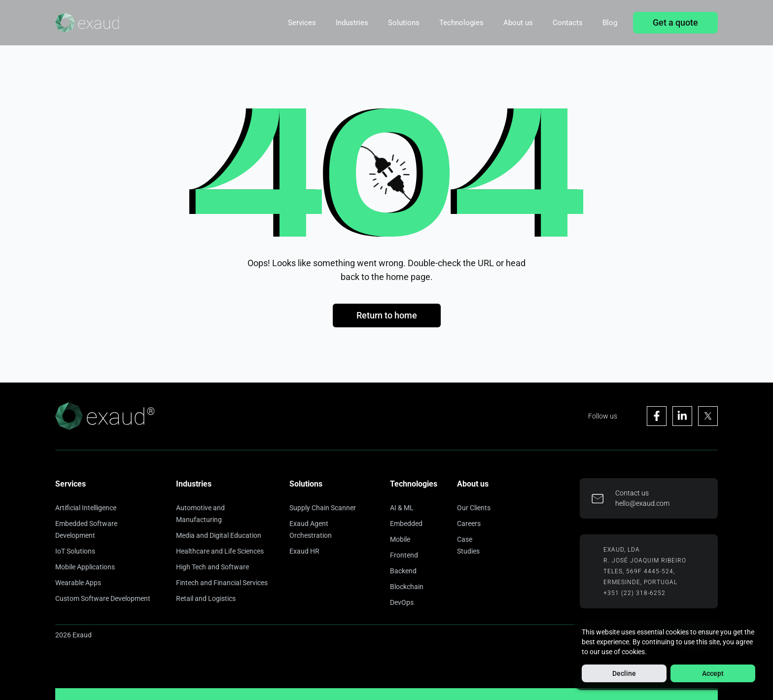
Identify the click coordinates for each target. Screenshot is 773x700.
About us (518, 23)
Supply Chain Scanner (323, 508)
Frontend (404, 555)
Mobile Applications (85, 567)
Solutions (404, 23)
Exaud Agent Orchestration (311, 529)
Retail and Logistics (206, 598)
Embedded (406, 524)
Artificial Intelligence (86, 508)
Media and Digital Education (219, 535)
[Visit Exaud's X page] (708, 416)
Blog (610, 23)
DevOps (402, 602)
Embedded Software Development (86, 529)
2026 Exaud (73, 635)
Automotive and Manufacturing (200, 514)
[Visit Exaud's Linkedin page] (682, 416)
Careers (469, 524)
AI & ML (402, 508)
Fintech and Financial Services (222, 583)
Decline (624, 673)
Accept (713, 673)
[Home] (87, 23)
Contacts (568, 23)
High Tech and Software (212, 567)
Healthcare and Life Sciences (220, 551)
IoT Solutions (75, 551)
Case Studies (468, 545)
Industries (352, 23)
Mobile (400, 539)
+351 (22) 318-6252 (634, 593)
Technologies (461, 23)
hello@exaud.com (642, 503)
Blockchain (407, 587)
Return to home (387, 315)
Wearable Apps (78, 583)
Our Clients (474, 508)
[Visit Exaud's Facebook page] (657, 416)
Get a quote (675, 22)
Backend (403, 571)
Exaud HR (304, 551)
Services (302, 23)
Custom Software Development (103, 598)
